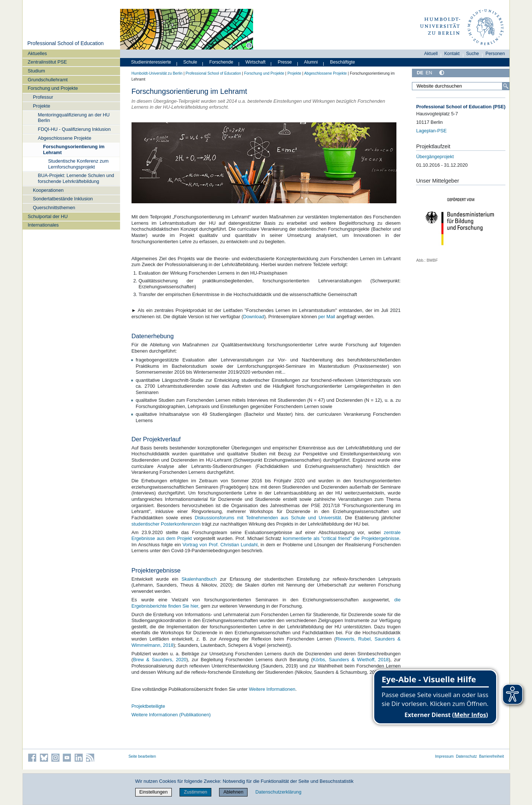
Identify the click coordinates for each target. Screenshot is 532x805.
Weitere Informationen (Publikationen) (171, 715)
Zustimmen (196, 792)
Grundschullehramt (48, 80)
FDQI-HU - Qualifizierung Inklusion (74, 129)
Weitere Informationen (272, 689)
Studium (36, 71)
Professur (43, 97)
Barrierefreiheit (492, 756)
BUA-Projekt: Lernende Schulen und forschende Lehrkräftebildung (76, 178)
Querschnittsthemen (54, 208)
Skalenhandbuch (199, 579)
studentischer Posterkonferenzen (166, 524)
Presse (285, 62)
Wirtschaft (255, 62)
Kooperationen (48, 190)
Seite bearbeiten (142, 756)
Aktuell (431, 54)
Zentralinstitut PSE (47, 62)
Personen (495, 54)
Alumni (311, 62)
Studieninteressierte (151, 62)
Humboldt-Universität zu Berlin (157, 73)
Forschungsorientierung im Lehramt (74, 149)
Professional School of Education (66, 43)
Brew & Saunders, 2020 (160, 660)
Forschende (221, 62)
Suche (473, 54)
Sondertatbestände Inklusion (63, 199)
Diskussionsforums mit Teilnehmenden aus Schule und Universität (268, 518)
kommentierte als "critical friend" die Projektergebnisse (341, 538)
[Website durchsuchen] (461, 86)
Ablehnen (233, 792)
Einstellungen (154, 792)
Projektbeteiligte (148, 706)
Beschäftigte (342, 62)
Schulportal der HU (48, 216)
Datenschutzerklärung (278, 792)
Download (254, 317)
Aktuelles (37, 53)
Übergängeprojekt (435, 157)
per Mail (327, 317)
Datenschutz (466, 756)
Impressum (444, 756)
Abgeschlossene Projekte (65, 138)
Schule (190, 62)
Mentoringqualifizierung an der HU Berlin (74, 118)
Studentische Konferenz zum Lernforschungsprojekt (78, 164)
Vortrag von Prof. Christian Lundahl (220, 545)
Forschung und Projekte (53, 88)
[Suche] (506, 86)
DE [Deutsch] (420, 73)
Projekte (42, 106)
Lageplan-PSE (431, 131)
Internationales (43, 225)
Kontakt (452, 54)
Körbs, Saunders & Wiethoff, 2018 (351, 660)
